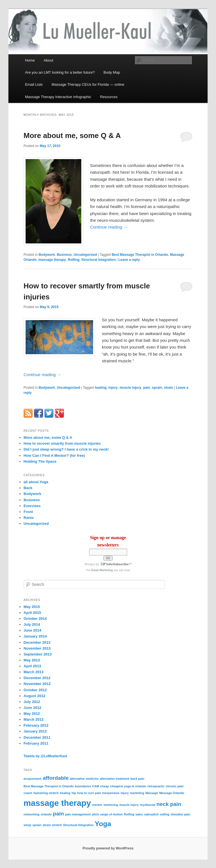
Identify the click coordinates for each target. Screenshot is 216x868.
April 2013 (32, 666)
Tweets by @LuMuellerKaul (45, 756)
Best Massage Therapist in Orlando (140, 255)
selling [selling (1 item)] (165, 814)
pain (147, 388)
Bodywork (47, 255)
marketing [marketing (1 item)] (137, 793)
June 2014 (32, 630)
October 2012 (35, 690)
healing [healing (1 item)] (65, 793)
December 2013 (37, 642)
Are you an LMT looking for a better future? (60, 72)
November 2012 (37, 684)
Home (30, 60)
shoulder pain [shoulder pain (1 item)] (180, 814)
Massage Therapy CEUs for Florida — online (88, 84)
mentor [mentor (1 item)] (97, 805)
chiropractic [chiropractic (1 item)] (156, 786)
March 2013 (34, 672)
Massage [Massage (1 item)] (152, 793)
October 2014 (35, 619)
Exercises (32, 506)
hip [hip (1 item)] (74, 793)
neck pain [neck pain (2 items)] (169, 804)
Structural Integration (98, 260)
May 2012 (32, 714)
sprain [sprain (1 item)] (37, 825)
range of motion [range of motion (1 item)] (112, 814)
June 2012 (32, 708)
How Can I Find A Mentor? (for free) (54, 456)
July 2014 (32, 624)
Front (28, 512)
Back (28, 488)
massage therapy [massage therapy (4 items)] (57, 803)
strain (169, 388)
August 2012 (34, 696)
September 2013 (38, 654)
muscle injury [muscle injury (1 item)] (129, 805)
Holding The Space (40, 461)
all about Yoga (36, 482)
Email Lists (34, 84)
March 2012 (34, 719)
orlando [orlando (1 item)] (46, 814)
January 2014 (35, 636)
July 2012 (32, 702)
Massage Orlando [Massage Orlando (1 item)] (172, 793)
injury (113, 388)
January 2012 (35, 731)
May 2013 (32, 660)
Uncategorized (85, 255)
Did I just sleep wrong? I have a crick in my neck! (66, 449)
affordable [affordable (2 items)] (56, 778)
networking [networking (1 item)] (32, 814)
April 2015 (32, 613)
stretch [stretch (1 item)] (57, 825)
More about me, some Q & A (72, 135)
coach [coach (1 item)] (28, 793)
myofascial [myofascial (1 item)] (148, 805)
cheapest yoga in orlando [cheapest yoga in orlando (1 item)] (128, 786)
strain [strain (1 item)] (47, 825)
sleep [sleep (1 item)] (27, 825)
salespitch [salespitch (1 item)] (151, 814)
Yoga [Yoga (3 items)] (103, 824)
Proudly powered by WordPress (108, 848)
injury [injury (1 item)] (125, 793)
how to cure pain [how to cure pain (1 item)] (89, 793)
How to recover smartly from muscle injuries (62, 443)
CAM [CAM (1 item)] (96, 786)
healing (101, 388)
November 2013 (37, 648)
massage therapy (52, 260)
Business (64, 255)
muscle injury (130, 388)
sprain (157, 388)
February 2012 (36, 725)
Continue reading (109, 227)
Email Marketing (102, 570)
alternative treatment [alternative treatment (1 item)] (115, 779)
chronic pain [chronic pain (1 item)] (175, 786)
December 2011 (37, 737)
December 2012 (37, 678)
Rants (29, 518)
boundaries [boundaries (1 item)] (83, 786)
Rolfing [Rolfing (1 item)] (129, 814)
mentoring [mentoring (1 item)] (111, 805)
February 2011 (36, 743)
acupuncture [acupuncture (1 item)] (33, 779)
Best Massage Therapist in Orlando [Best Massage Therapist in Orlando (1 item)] (49, 786)
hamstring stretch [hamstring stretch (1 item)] (46, 793)
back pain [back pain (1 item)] (137, 779)
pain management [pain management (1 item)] (78, 814)
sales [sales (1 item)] (139, 814)
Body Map (112, 72)
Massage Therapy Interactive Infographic (58, 97)
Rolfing (74, 260)
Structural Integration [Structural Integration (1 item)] (78, 825)
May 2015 (32, 607)
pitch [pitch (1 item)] (95, 814)
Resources (109, 97)
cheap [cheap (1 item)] (104, 786)
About (48, 60)
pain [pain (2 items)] (58, 814)
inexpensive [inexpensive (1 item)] (111, 793)
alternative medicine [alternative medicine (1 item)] (84, 779)
